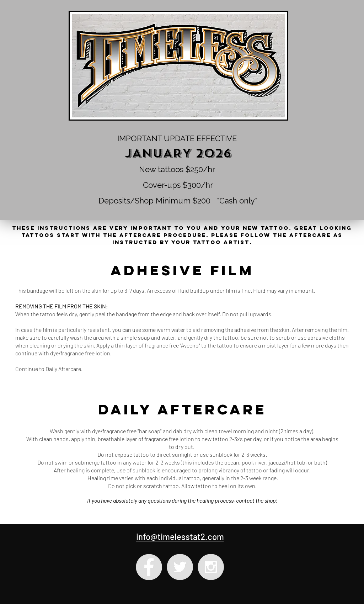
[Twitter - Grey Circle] (180, 567)
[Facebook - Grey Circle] (149, 567)
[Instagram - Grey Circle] (211, 567)
